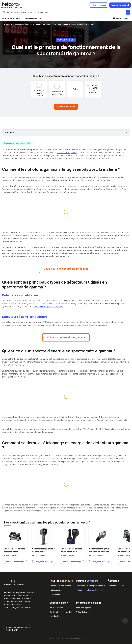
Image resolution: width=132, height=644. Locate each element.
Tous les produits (12, 18)
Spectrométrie (37, 24)
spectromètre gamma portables (48, 306)
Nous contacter (56, 608)
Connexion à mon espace (60, 586)
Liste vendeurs (56, 594)
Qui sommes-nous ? (32, 18)
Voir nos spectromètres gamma (66, 337)
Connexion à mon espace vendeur (90, 586)
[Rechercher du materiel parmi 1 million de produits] (128, 12)
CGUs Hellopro (82, 612)
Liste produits (56, 590)
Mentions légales (83, 608)
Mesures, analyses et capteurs (18, 24)
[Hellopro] (4, 24)
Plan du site (55, 616)
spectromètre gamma (67, 153)
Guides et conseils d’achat (61, 612)
